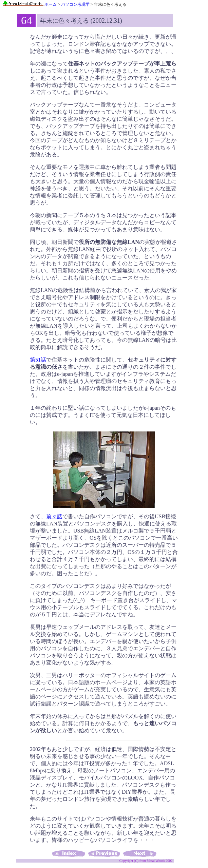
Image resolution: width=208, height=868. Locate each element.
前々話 (54, 516)
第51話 (38, 360)
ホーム (30, 4)
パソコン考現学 (75, 4)
